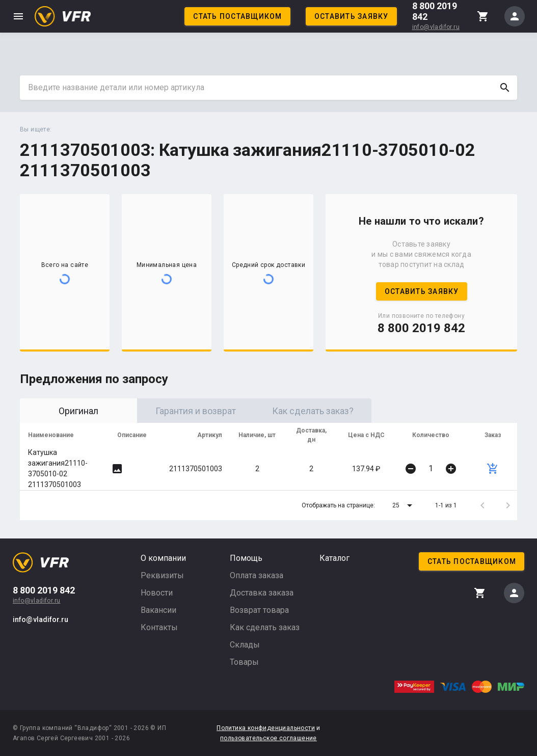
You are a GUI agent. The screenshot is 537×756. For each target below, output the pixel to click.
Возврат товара (259, 610)
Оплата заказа (257, 575)
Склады (245, 645)
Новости (157, 593)
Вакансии (158, 610)
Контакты (159, 627)
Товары (244, 662)
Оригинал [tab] (78, 411)
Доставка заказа (262, 593)
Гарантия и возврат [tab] (196, 411)
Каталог (334, 558)
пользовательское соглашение (268, 738)
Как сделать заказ (265, 627)
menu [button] (18, 16)
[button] (404, 505)
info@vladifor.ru (436, 27)
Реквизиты (162, 575)
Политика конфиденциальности (266, 728)
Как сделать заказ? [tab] (313, 411)
